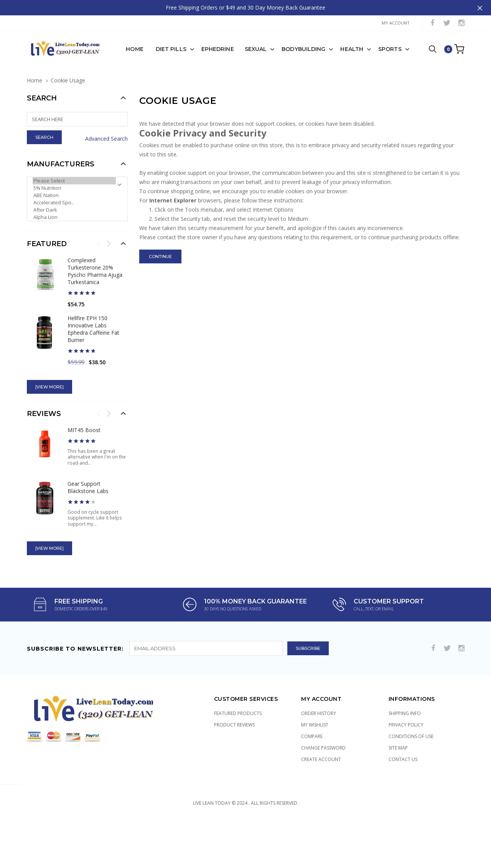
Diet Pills (171, 34)
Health (352, 34)
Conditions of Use (411, 721)
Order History (319, 698)
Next (109, 228)
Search (42, 83)
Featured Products (238, 698)
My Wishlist (315, 709)
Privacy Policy (406, 709)
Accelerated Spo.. (74, 187)
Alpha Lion (74, 202)
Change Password (323, 732)
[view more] (49, 372)
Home (134, 34)
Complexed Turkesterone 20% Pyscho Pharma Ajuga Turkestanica (95, 256)
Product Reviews (234, 709)
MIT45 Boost (84, 415)
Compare (312, 721)
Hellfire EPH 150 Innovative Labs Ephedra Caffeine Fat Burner (93, 314)
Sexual (256, 34)
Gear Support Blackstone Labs (88, 472)
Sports (390, 34)
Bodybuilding (303, 34)
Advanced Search (106, 123)
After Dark (74, 195)
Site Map (398, 732)
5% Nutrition (74, 173)
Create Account (321, 744)
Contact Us (403, 744)
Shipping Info (405, 698)
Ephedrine (218, 34)
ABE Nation (74, 180)
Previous (99, 228)
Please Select (74, 165)
